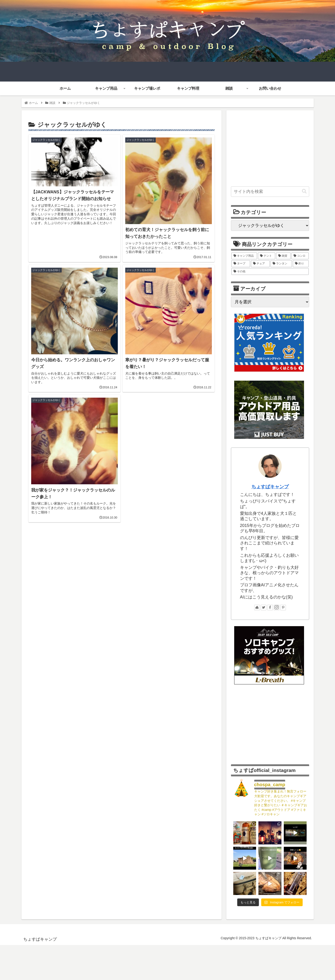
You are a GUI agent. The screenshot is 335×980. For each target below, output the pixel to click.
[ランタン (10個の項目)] (281, 264)
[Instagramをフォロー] (277, 608)
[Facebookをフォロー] (270, 608)
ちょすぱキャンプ (270, 487)
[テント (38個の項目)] (267, 256)
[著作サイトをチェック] (257, 608)
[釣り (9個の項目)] (301, 264)
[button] (304, 191)
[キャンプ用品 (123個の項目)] (244, 256)
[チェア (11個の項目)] (260, 264)
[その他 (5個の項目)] (270, 272)
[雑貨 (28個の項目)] (283, 256)
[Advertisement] (122, 566)
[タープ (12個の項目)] (241, 264)
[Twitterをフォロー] (264, 608)
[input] (270, 192)
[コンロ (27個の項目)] (300, 256)
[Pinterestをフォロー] (283, 608)
